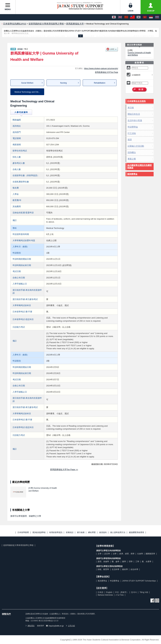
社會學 (140, 554)
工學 (137, 562)
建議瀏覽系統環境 (136, 532)
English (109, 592)
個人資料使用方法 (118, 532)
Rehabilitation (100, 83)
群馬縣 (20, 49)
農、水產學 (147, 562)
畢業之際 (132, 159)
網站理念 (30, 626)
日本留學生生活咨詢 (136, 101)
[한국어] (139, 17)
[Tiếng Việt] (145, 17)
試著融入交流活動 (136, 146)
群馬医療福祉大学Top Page (107, 72)
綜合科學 (134, 569)
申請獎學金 (133, 127)
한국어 (134, 592)
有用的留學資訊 (56, 532)
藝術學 (125, 569)
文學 (100, 554)
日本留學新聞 (23, 532)
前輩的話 (70, 532)
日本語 (100, 592)
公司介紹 (70, 626)
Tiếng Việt (144, 592)
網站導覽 (92, 532)
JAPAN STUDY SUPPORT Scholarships (139, 581)
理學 (131, 562)
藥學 (124, 562)
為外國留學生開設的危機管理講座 (139, 167)
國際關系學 (150, 554)
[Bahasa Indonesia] (151, 17)
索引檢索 (81, 532)
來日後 (131, 108)
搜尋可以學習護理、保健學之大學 (26, 516)
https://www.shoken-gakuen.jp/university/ (101, 68)
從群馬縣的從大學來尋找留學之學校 (18, 545)
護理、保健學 (103, 562)
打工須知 (132, 133)
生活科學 (116, 569)
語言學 (107, 554)
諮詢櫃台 (132, 152)
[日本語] (114, 17)
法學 (115, 554)
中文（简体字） (122, 592)
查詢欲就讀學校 (39, 532)
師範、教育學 (103, 569)
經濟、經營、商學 (127, 554)
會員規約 (103, 532)
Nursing (63, 83)
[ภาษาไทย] (157, 17)
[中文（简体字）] (126, 17)
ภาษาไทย (120, 595)
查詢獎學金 (132, 174)
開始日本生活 (134, 114)
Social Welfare (27, 83)
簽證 (130, 140)
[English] (120, 17)
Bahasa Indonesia (105, 595)
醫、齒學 (116, 562)
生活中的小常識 (135, 120)
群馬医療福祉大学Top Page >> (64, 469)
